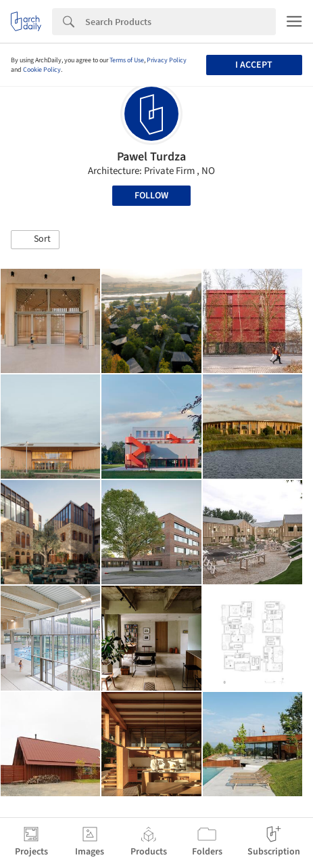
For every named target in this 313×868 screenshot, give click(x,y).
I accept (254, 65)
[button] (35, 240)
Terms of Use (127, 60)
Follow (151, 196)
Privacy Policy (167, 60)
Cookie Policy (42, 70)
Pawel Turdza (151, 157)
